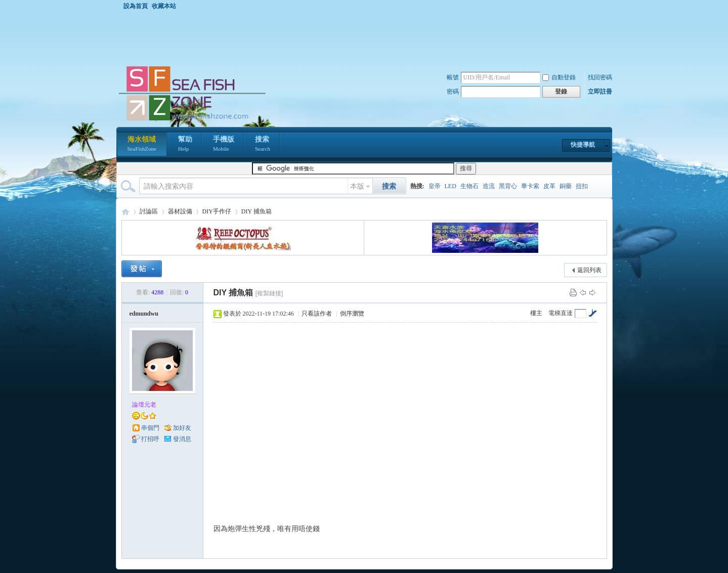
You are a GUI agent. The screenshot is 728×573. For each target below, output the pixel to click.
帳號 (453, 77)
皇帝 (435, 186)
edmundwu (144, 314)
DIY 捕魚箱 (256, 211)
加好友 (182, 428)
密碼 (453, 92)
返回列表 (589, 270)
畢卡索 (530, 186)
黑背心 (508, 186)
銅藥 (566, 186)
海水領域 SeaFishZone (125, 212)
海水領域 (142, 145)
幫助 (185, 145)
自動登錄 (559, 77)
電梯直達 (561, 313)
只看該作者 (317, 314)
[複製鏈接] (269, 293)
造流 (489, 186)
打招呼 (150, 439)
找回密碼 (600, 77)
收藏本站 (164, 6)
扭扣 (582, 186)
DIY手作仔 (217, 211)
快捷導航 (583, 145)
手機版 (224, 145)
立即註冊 (600, 92)
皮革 (549, 186)
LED (451, 186)
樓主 (536, 313)
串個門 (150, 428)
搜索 (263, 145)
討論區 (149, 211)
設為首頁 (136, 6)
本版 (357, 186)
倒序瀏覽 (352, 314)
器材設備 (180, 211)
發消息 (182, 439)
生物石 (469, 186)
